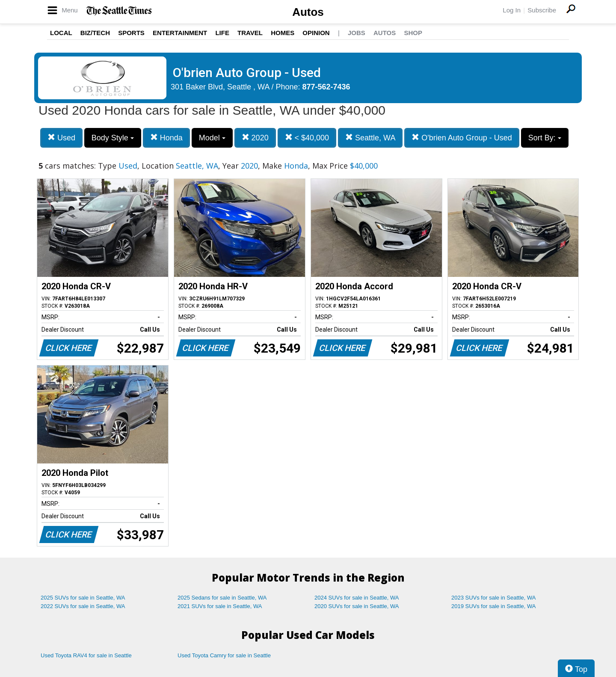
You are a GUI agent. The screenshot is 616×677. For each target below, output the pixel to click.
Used (61, 138)
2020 (255, 138)
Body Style (113, 138)
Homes (283, 33)
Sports (131, 33)
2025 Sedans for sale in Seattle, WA (222, 598)
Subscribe (542, 10)
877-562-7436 (326, 87)
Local (61, 33)
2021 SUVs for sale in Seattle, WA (220, 606)
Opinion (316, 33)
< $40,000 (307, 138)
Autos (308, 12)
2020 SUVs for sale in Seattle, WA (357, 606)
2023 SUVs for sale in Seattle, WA (494, 598)
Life (222, 33)
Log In (512, 10)
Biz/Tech (95, 33)
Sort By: (545, 138)
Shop (413, 33)
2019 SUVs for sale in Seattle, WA (494, 606)
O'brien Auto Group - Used (462, 138)
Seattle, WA (370, 138)
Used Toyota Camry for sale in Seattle (224, 655)
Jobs (357, 33)
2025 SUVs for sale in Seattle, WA (83, 598)
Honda (166, 138)
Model (212, 138)
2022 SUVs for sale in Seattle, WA (83, 606)
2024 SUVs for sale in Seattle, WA (357, 598)
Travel (250, 33)
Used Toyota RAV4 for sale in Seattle (86, 655)
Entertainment (180, 33)
